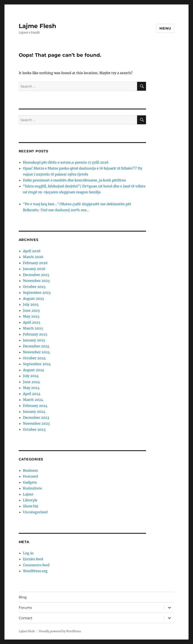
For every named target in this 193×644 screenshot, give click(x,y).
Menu (165, 28)
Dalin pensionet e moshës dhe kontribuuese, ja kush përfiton (75, 180)
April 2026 (32, 251)
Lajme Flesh (37, 26)
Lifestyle (30, 500)
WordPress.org (35, 571)
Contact (26, 618)
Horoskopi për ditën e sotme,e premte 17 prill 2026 (66, 162)
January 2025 (34, 340)
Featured (31, 476)
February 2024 (35, 406)
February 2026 (35, 263)
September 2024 (37, 364)
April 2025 (32, 322)
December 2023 (36, 418)
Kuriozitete (33, 488)
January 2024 (34, 412)
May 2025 (31, 316)
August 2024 (34, 370)
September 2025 (37, 293)
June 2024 (31, 382)
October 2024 (34, 358)
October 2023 (34, 429)
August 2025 (34, 299)
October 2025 (34, 287)
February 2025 (35, 334)
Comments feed (36, 565)
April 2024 (32, 394)
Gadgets (30, 482)
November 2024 (36, 352)
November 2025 (36, 281)
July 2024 (31, 376)
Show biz (31, 506)
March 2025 (33, 328)
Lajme (28, 494)
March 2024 (33, 400)
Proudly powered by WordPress (60, 631)
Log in (28, 553)
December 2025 (36, 275)
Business (30, 470)
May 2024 (31, 388)
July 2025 (31, 304)
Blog (23, 597)
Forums (25, 608)
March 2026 (33, 257)
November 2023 (36, 423)
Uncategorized (35, 512)
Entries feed (33, 559)
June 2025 (31, 310)
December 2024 (36, 346)
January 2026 (34, 269)
